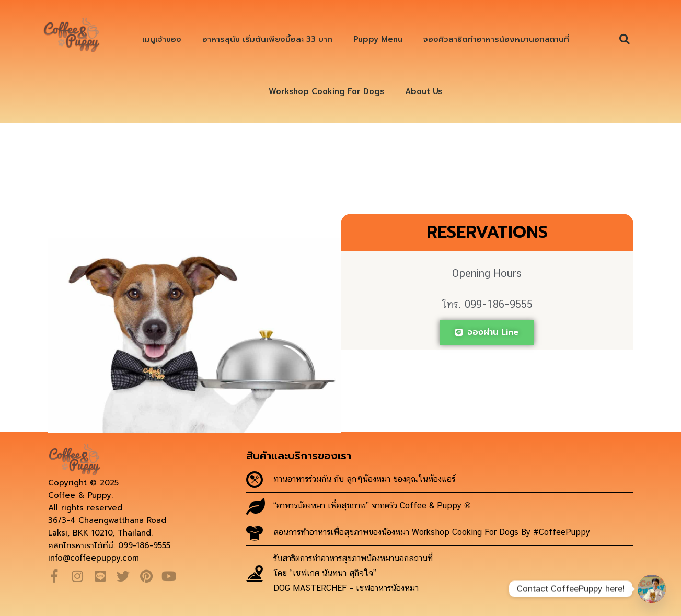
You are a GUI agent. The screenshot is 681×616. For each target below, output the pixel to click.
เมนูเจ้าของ (162, 39)
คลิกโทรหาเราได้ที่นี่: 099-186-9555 (109, 545)
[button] (625, 39)
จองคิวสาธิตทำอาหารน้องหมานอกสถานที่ (496, 39)
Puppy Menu (378, 39)
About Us (424, 91)
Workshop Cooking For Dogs (326, 91)
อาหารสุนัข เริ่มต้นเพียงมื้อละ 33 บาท (267, 39)
